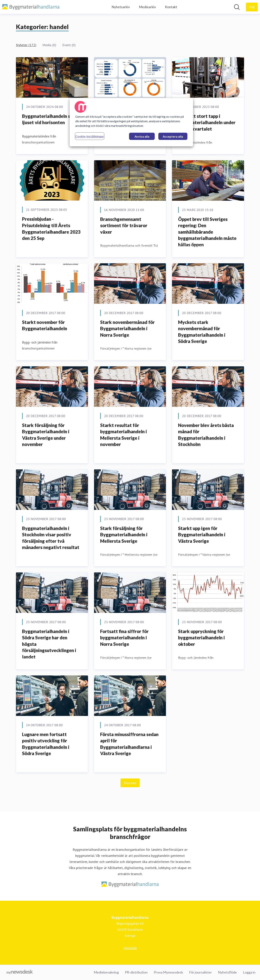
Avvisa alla (142, 136)
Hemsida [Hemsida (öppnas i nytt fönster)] (130, 948)
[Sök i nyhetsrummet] (237, 7)
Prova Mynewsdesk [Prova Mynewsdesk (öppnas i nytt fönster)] (168, 972)
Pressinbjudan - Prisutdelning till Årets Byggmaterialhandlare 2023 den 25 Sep (51, 229)
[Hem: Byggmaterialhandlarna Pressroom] (31, 7)
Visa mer (130, 783)
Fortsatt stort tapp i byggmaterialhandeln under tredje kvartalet (207, 122)
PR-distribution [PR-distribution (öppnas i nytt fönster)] (136, 972)
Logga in (249, 972)
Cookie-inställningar (90, 136)
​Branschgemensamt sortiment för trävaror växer (124, 225)
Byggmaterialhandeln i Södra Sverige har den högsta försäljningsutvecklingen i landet (49, 644)
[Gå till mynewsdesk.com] (20, 972)
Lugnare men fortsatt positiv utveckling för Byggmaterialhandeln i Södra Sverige (46, 744)
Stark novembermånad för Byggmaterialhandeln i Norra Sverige (127, 329)
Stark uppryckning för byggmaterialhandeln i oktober (201, 638)
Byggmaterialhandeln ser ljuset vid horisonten (48, 119)
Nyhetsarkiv (121, 7)
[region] (131, 122)
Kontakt (171, 7)
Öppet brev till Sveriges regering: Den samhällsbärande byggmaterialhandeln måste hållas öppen (207, 232)
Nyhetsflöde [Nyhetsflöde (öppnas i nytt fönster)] (227, 972)
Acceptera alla (173, 136)
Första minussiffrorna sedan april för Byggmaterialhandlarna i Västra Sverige (129, 744)
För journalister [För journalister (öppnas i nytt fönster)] (201, 972)
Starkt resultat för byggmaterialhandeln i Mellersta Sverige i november (124, 435)
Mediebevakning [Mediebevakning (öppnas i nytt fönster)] (106, 972)
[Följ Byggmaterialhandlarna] (252, 7)
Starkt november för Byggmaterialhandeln (45, 325)
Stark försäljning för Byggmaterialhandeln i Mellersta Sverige (124, 535)
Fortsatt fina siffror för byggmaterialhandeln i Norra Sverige (124, 638)
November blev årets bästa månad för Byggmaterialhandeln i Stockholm (206, 435)
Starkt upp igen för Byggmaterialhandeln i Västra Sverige (202, 535)
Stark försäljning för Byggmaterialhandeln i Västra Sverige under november (46, 435)
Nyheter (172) (26, 45)
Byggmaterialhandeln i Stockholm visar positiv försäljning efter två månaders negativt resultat (51, 538)
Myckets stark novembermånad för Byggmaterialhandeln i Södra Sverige (202, 332)
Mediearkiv (147, 7)
